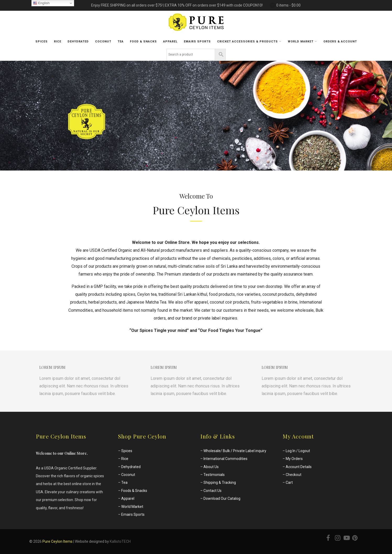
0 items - (288, 5)
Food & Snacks (143, 42)
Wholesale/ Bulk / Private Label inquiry (235, 451)
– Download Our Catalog (220, 498)
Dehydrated (78, 42)
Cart (289, 482)
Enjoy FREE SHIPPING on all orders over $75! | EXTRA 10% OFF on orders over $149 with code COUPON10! (177, 5)
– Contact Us (211, 491)
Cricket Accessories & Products (249, 41)
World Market (302, 41)
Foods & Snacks (134, 491)
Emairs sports (197, 42)
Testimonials (214, 475)
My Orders (294, 459)
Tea (121, 42)
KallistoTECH (120, 541)
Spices (42, 42)
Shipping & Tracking (220, 482)
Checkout (294, 475)
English (41, 3)
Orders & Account (340, 42)
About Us (211, 467)
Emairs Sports (133, 514)
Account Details (299, 467)
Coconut (103, 42)
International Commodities (225, 459)
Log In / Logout (298, 451)
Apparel (170, 42)
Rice (58, 42)
